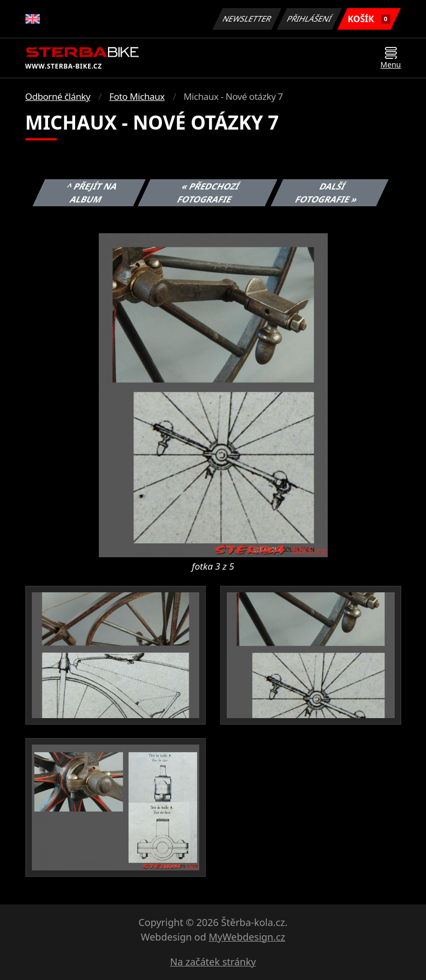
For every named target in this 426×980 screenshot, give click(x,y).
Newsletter (247, 19)
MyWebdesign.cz (247, 937)
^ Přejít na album (92, 193)
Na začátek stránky (213, 962)
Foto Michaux (137, 96)
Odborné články (58, 96)
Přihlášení (310, 19)
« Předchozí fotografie (209, 193)
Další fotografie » (327, 193)
